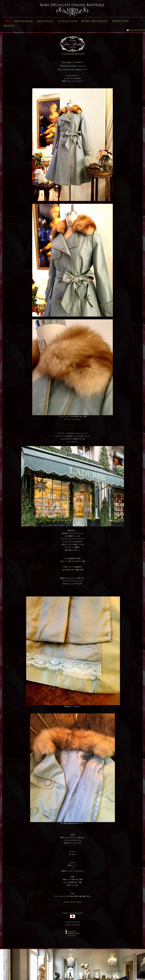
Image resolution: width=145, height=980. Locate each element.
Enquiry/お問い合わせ (136, 30)
